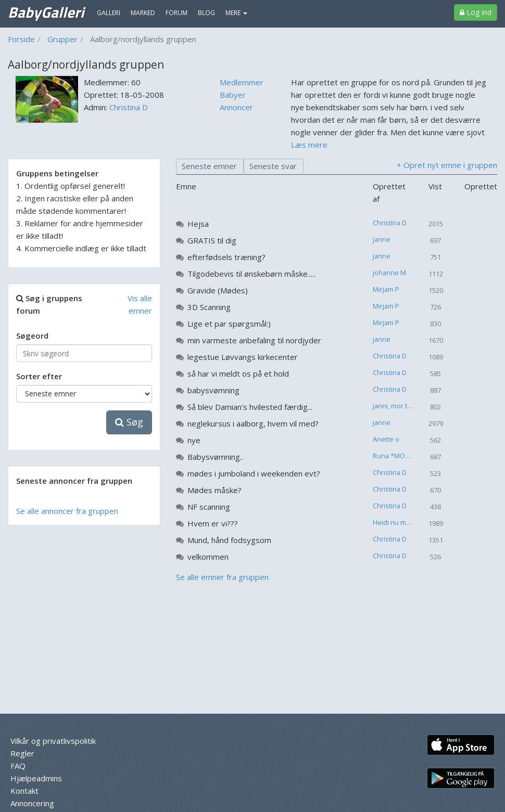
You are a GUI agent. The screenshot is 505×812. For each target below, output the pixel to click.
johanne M (389, 273)
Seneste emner (209, 166)
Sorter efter (39, 376)
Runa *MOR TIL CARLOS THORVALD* (397, 456)
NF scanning (209, 507)
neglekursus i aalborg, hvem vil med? (253, 423)
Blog (206, 13)
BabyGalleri (46, 12)
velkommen (208, 557)
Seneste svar (273, 166)
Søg (129, 422)
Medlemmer (242, 82)
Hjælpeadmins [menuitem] (36, 778)
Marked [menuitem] (143, 13)
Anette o (386, 439)
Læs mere (309, 145)
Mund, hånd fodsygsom (229, 540)
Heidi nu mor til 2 (397, 522)
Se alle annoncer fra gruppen (67, 511)
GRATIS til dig (212, 240)
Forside (21, 39)
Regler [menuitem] (22, 753)
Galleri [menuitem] (109, 13)
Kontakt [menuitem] (24, 791)
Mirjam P (386, 289)
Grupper (62, 39)
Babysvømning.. (215, 457)
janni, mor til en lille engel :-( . (397, 406)
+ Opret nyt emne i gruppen (447, 165)
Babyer (233, 95)
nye (194, 440)
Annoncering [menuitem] (32, 803)
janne (382, 239)
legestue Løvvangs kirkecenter (243, 357)
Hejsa (198, 224)
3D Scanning (209, 307)
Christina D (129, 107)
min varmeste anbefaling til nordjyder (254, 340)
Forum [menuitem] (176, 13)
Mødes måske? (214, 490)
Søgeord (32, 336)
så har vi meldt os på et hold (238, 373)
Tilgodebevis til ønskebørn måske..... (251, 274)
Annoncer (236, 107)
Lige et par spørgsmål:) (229, 324)
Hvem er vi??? (213, 523)
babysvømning (213, 390)
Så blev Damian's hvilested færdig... (250, 407)
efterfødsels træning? (226, 257)
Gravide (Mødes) (218, 290)
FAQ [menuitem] (18, 766)
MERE (236, 13)
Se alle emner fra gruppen (222, 577)
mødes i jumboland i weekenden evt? (254, 473)
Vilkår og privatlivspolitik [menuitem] (53, 741)
